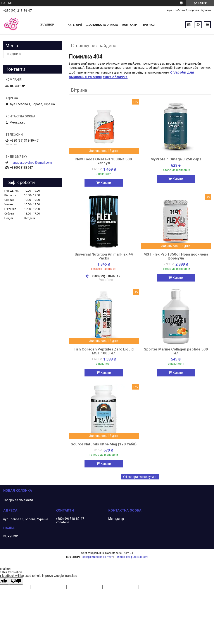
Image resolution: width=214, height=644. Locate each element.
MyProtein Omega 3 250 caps (176, 159)
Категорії (75, 25)
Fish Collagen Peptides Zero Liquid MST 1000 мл (104, 351)
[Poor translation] (16, 581)
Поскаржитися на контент (97, 557)
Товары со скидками (18, 500)
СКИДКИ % (13, 54)
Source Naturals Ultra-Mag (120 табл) (104, 444)
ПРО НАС (148, 25)
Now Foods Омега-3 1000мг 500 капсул (104, 161)
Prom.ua (128, 553)
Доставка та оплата (102, 25)
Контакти (130, 25)
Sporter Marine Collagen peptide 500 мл (176, 351)
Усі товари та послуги (138, 477)
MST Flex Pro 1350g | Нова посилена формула (176, 256)
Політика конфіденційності (131, 557)
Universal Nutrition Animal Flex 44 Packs (104, 256)
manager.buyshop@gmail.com (31, 163)
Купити (106, 183)
